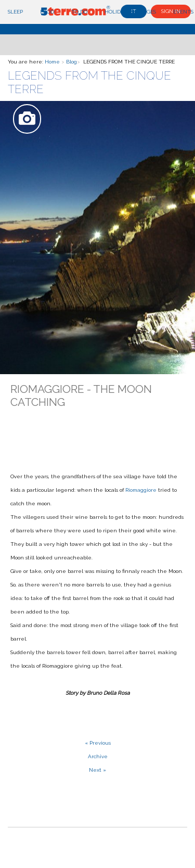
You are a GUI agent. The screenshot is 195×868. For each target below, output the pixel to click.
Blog (71, 62)
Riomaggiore (141, 490)
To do (79, 12)
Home (52, 62)
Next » (97, 770)
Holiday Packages (130, 12)
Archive (98, 756)
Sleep (15, 12)
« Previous (98, 743)
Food (47, 12)
